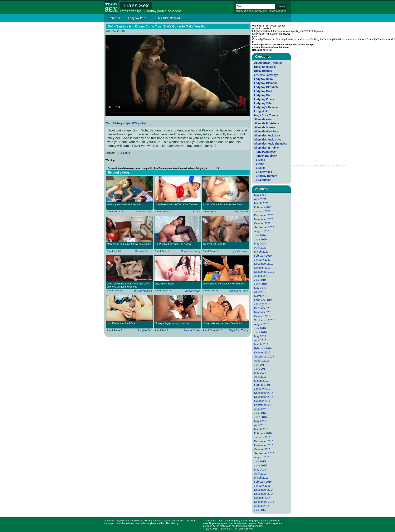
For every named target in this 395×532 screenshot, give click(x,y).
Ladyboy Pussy (241, 212)
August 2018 (262, 324)
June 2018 (260, 332)
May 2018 (260, 336)
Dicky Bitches (263, 71)
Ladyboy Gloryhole (266, 87)
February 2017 (263, 385)
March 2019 (261, 296)
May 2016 (260, 421)
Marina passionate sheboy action (125, 204)
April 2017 (260, 377)
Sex (265, 11)
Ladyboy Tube (263, 103)
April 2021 (260, 199)
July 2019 (260, 280)
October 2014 (262, 498)
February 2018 (263, 348)
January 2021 (262, 211)
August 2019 (262, 276)
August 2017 (262, 361)
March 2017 (261, 381)
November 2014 (264, 494)
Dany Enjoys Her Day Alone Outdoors (224, 284)
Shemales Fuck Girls (267, 135)
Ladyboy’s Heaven (239, 251)
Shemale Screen (144, 212)
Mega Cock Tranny (191, 251)
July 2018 (260, 328)
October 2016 (262, 401)
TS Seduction (123, 153)
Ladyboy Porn (137, 18)
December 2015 (264, 441)
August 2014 (262, 506)
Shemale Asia (263, 119)
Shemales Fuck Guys (268, 140)
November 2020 (264, 219)
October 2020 (262, 223)
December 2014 (264, 490)
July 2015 (260, 461)
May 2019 (260, 288)
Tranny (239, 11)
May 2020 (260, 244)
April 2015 (260, 474)
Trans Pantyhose (265, 152)
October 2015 (262, 449)
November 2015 (264, 445)
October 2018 (262, 316)
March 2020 (261, 252)
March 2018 (261, 344)
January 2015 (262, 486)
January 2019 (262, 304)
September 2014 (264, 502)
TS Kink (259, 164)
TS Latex (196, 212)
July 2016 (260, 413)
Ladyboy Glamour (266, 83)
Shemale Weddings (266, 131)
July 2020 (260, 235)
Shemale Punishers (267, 123)
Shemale (248, 11)
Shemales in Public (266, 148)
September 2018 (264, 320)
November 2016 (264, 397)
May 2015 (260, 470)
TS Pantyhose (263, 172)
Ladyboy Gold (145, 330)
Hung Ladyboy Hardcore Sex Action (223, 323)
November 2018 (264, 312)
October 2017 (262, 352)
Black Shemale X (265, 67)
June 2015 (260, 465)
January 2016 (262, 437)
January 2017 (262, 389)
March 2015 (261, 478)
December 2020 (264, 215)
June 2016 (260, 417)
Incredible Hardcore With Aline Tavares (176, 204)
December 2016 (264, 393)
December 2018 (264, 308)
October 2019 (262, 268)
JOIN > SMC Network (167, 18)
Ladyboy (258, 11)
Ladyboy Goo (263, 95)
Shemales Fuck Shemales (271, 144)
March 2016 (261, 429)
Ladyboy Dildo (263, 79)
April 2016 (260, 425)
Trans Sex (136, 5)
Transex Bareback (266, 156)
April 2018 (260, 340)
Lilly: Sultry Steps (164, 284)
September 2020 (264, 227)
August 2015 (262, 457)
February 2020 (263, 256)
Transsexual (274, 11)
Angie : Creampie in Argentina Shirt (222, 204)
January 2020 (262, 260)
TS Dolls (260, 160)
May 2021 (260, 195)
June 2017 (260, 369)
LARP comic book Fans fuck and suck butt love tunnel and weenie (128, 285)
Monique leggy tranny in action (172, 323)
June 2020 (260, 239)
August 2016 (262, 409)
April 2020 (260, 248)
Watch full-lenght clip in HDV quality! (126, 123)
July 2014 (260, 510)
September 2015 (264, 453)
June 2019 (260, 284)
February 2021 (263, 207)
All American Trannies (268, 63)
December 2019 (264, 264)
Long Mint (261, 111)
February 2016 (263, 433)
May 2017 (260, 373)
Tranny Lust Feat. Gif (215, 244)
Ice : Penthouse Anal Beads (122, 323)
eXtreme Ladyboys (266, 75)
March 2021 (261, 203)
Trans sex (114, 18)
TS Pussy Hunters (143, 291)
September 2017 (264, 357)
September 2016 (264, 405)
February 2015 (263, 482)
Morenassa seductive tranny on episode (129, 244)
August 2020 (262, 231)
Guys (283, 11)
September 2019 (264, 272)
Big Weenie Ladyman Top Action (173, 244)
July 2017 (260, 365)
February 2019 (263, 300)
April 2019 (260, 292)
